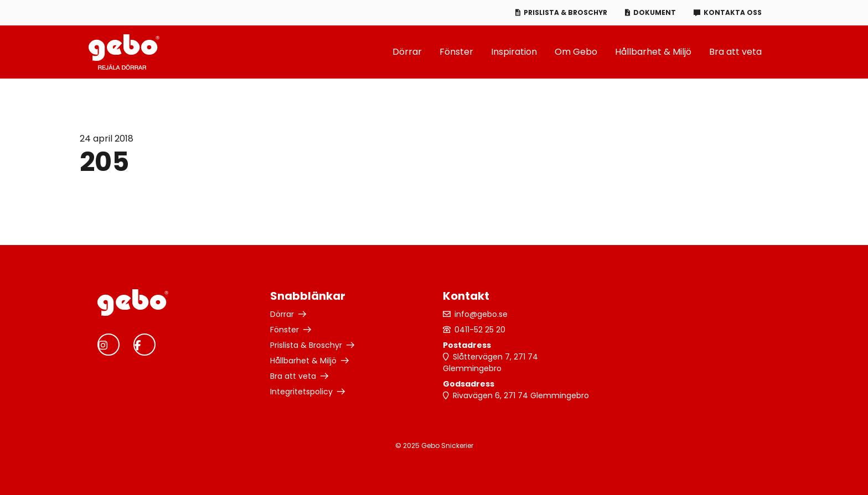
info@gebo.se (481, 314)
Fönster (456, 52)
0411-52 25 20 (480, 330)
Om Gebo (576, 52)
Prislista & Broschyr (565, 12)
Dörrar (407, 52)
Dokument (655, 12)
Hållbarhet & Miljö (653, 52)
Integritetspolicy (301, 392)
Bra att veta (735, 52)
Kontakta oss (733, 12)
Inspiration (514, 52)
